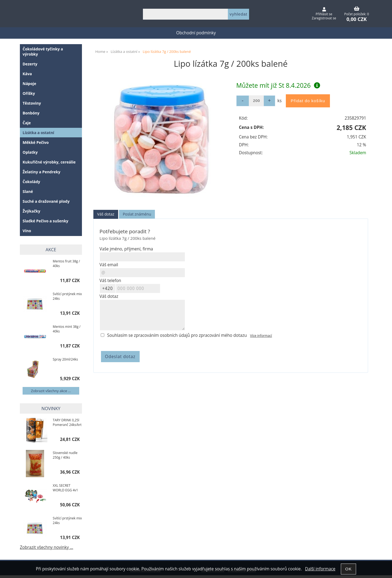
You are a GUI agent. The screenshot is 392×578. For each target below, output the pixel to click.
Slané (28, 191)
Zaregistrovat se (324, 18)
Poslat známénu (137, 214)
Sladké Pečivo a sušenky (45, 221)
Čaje (27, 123)
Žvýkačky (31, 211)
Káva (27, 74)
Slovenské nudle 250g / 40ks (65, 455)
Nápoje (29, 84)
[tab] (106, 214)
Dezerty (30, 64)
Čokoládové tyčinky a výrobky (43, 52)
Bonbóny (31, 113)
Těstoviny (32, 103)
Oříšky (29, 93)
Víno (27, 231)
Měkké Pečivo (36, 142)
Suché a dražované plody (46, 201)
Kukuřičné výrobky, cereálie (49, 162)
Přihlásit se (324, 14)
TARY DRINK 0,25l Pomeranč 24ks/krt (67, 422)
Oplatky (30, 152)
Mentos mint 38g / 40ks (67, 329)
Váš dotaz (106, 214)
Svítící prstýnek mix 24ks (67, 296)
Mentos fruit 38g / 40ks (66, 264)
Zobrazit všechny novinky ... (47, 547)
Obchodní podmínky (196, 33)
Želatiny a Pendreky (42, 172)
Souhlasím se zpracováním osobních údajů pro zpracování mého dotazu (177, 335)
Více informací (261, 336)
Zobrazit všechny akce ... (51, 391)
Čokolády (31, 182)
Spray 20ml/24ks (65, 359)
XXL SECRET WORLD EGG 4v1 (65, 488)
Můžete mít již (278, 85)
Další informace (320, 569)
